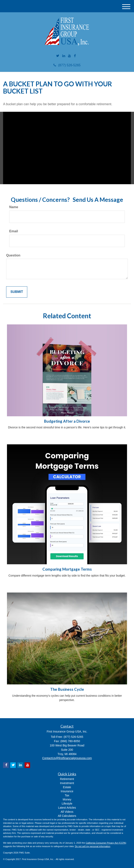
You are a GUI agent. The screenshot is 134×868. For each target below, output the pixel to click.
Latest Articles (67, 808)
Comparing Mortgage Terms (67, 569)
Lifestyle (67, 804)
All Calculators (67, 816)
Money (67, 799)
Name (14, 207)
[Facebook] (75, 56)
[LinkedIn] (64, 56)
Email (14, 231)
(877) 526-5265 (67, 65)
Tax (67, 795)
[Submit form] (17, 292)
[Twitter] (58, 56)
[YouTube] (69, 56)
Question (13, 255)
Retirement (67, 779)
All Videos (67, 812)
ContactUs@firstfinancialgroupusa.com (67, 758)
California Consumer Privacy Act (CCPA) (106, 843)
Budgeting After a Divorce (67, 421)
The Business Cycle (67, 689)
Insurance (67, 791)
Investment (67, 783)
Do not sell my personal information (92, 846)
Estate (67, 787)
